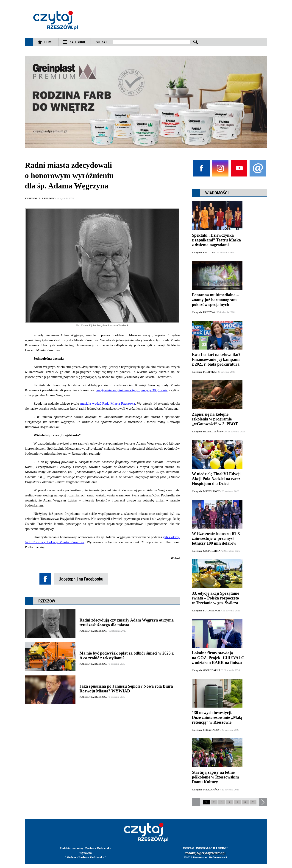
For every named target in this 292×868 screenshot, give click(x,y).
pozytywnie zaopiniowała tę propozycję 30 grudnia (131, 390)
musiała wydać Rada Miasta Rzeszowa (108, 403)
